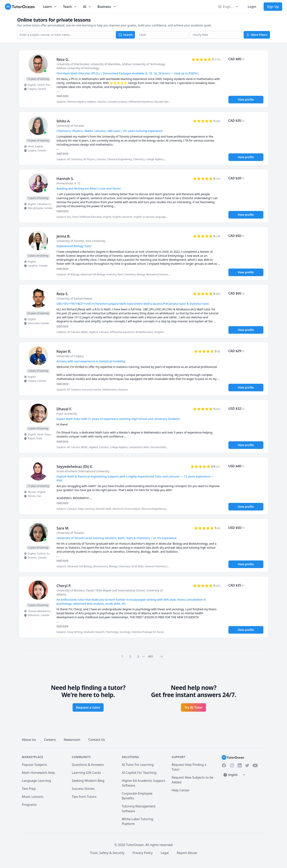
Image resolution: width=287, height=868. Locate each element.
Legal (165, 853)
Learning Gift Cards (86, 773)
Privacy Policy (142, 853)
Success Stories (83, 789)
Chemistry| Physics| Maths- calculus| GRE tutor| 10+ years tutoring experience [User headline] (110, 131)
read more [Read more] (63, 96)
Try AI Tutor (193, 707)
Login (252, 7)
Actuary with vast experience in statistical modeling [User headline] (91, 361)
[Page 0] (162, 656)
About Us (29, 740)
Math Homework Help (38, 773)
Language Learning (37, 781)
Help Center (180, 790)
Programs (29, 805)
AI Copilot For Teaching (139, 773)
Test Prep (29, 789)
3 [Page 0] (138, 656)
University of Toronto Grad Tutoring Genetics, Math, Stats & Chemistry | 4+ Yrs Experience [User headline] (117, 538)
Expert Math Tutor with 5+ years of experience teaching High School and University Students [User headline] (118, 419)
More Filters (257, 35)
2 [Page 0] (130, 656)
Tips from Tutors (84, 797)
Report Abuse (187, 853)
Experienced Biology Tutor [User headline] (74, 246)
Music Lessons (33, 797)
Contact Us (96, 740)
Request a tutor (88, 707)
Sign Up (273, 7)
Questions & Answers (88, 765)
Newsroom (72, 740)
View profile (246, 99)
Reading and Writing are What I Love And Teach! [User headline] (89, 188)
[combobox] (66, 35)
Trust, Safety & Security (107, 853)
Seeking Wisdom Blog (88, 781)
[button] (163, 35)
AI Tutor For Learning (138, 765)
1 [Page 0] (122, 656)
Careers (50, 740)
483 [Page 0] (150, 656)
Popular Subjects (35, 765)
